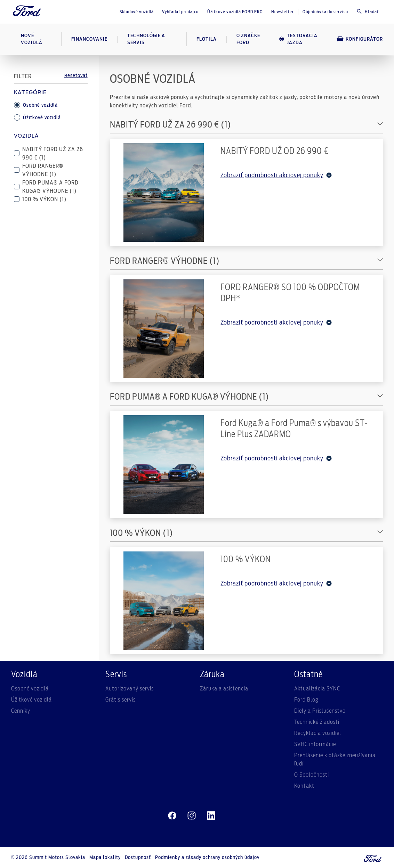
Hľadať (368, 11)
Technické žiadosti (317, 722)
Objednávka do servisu (325, 12)
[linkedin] (211, 816)
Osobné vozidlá (36, 105)
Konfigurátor (360, 39)
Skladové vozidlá (137, 12)
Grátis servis (120, 700)
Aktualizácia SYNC (317, 689)
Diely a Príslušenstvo (320, 711)
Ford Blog (306, 700)
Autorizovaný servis (130, 689)
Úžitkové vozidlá (37, 117)
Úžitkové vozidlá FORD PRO (235, 12)
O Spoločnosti (312, 775)
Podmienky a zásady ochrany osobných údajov (207, 858)
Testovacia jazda (298, 39)
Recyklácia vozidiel (318, 733)
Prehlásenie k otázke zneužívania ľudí (335, 760)
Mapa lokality (105, 858)
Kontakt (304, 786)
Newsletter (283, 12)
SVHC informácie (315, 744)
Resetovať (76, 76)
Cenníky (21, 711)
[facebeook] (172, 816)
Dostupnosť (138, 858)
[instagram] (192, 816)
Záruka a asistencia (224, 689)
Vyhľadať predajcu (180, 12)
